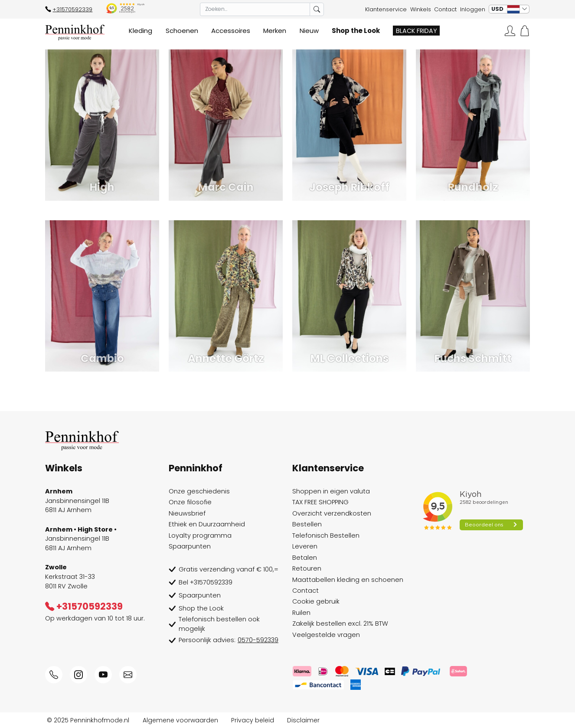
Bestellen (307, 524)
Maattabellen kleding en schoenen (348, 580)
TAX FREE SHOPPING (320, 502)
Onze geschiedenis (199, 491)
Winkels (421, 9)
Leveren (305, 546)
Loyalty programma (200, 535)
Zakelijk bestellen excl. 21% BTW (340, 624)
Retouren (307, 568)
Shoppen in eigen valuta (331, 491)
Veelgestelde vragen (326, 635)
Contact (445, 9)
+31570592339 (69, 9)
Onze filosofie (190, 502)
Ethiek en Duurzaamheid (207, 524)
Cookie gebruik (316, 601)
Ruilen (301, 613)
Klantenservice (386, 9)
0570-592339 (258, 640)
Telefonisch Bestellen (326, 535)
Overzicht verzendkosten (332, 513)
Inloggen (473, 9)
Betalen (305, 558)
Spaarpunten (190, 546)
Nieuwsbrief (187, 513)
